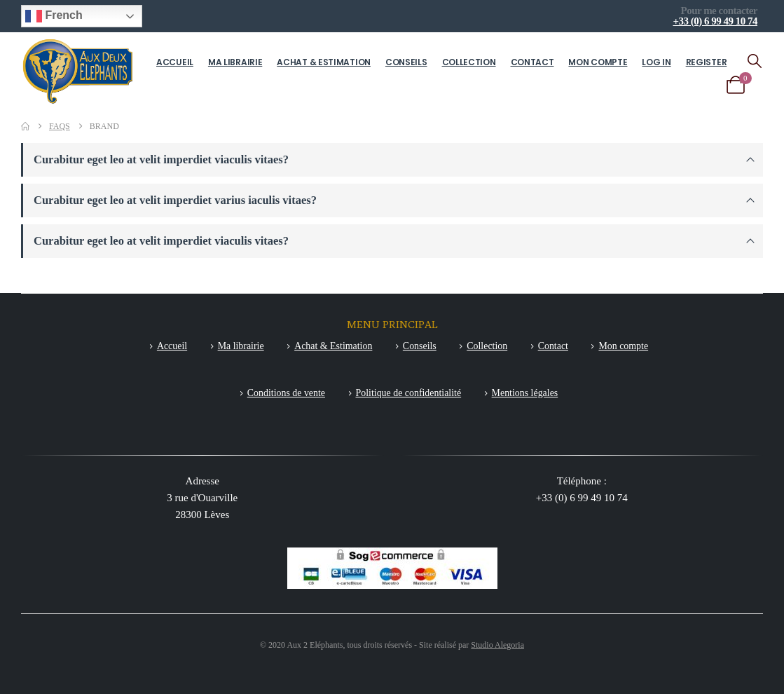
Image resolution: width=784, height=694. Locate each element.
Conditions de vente (286, 393)
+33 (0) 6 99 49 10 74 (715, 21)
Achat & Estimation (324, 62)
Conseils (406, 62)
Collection (469, 62)
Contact (532, 62)
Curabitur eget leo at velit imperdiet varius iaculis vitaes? (175, 200)
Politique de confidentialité (409, 393)
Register (707, 62)
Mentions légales (525, 393)
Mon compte (598, 62)
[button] (755, 61)
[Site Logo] (78, 71)
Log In (656, 62)
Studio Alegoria (497, 645)
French (54, 16)
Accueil (175, 62)
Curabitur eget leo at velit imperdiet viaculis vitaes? (161, 159)
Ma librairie (235, 62)
